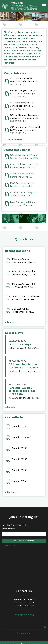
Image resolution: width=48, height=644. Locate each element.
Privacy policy (24, 633)
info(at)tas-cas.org (24, 615)
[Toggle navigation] (44, 6)
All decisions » (12, 322)
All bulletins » (12, 492)
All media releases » (14, 139)
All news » (10, 407)
